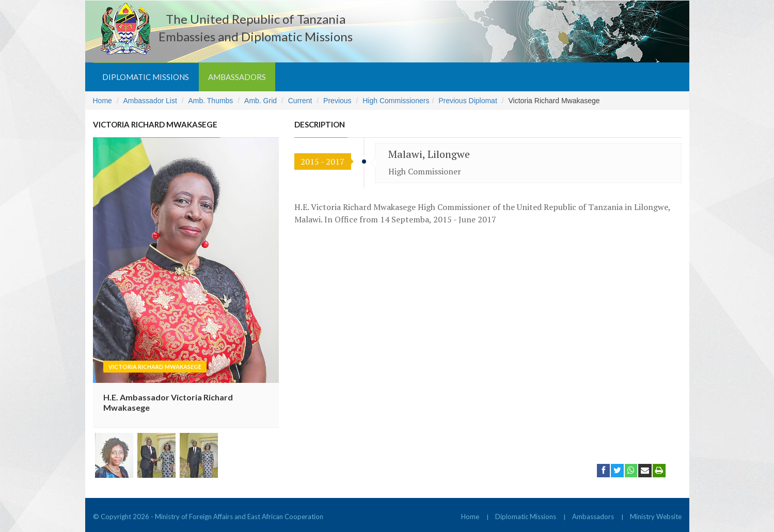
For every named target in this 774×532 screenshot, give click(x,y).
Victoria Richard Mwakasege (155, 367)
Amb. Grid (260, 101)
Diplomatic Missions (146, 77)
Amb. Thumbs (210, 101)
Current (300, 101)
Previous (337, 101)
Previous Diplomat (468, 101)
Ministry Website (656, 517)
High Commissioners (396, 101)
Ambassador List (150, 101)
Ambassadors (237, 77)
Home (102, 101)
